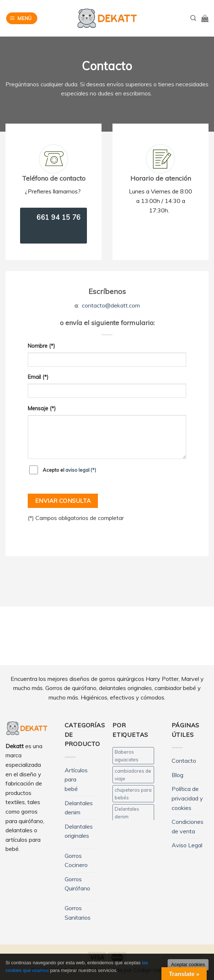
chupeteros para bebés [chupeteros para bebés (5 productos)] (133, 794)
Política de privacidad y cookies (187, 798)
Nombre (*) (41, 346)
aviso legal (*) (81, 470)
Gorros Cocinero (76, 860)
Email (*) (38, 377)
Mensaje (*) (42, 408)
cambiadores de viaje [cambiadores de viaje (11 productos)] (133, 774)
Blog (177, 775)
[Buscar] (193, 18)
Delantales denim (79, 808)
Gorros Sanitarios (78, 913)
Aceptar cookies (188, 964)
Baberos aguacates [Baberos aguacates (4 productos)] (127, 755)
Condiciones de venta (188, 826)
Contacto (184, 761)
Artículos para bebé (76, 779)
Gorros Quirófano (77, 884)
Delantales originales (79, 831)
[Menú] (22, 18)
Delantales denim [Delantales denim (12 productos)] (127, 813)
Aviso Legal (187, 845)
